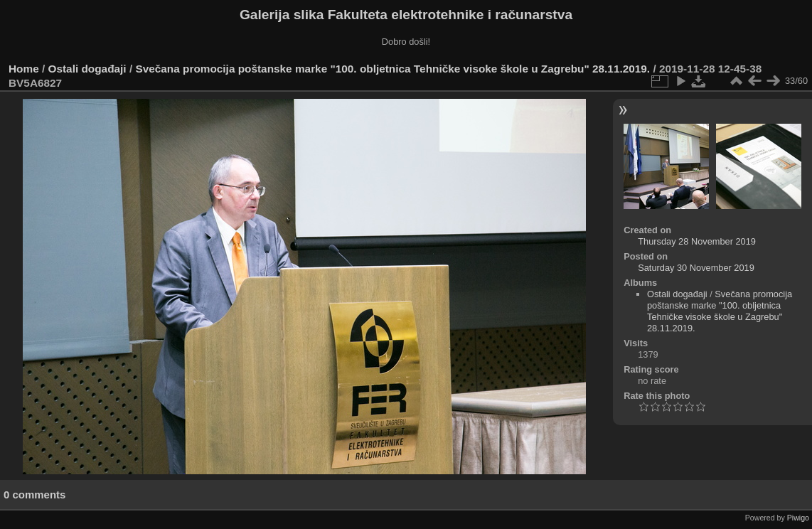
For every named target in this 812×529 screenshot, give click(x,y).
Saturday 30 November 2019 (696, 268)
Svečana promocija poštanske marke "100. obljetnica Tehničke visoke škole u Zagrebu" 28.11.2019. (392, 69)
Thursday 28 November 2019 (697, 241)
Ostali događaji (87, 69)
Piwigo (798, 518)
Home (24, 69)
